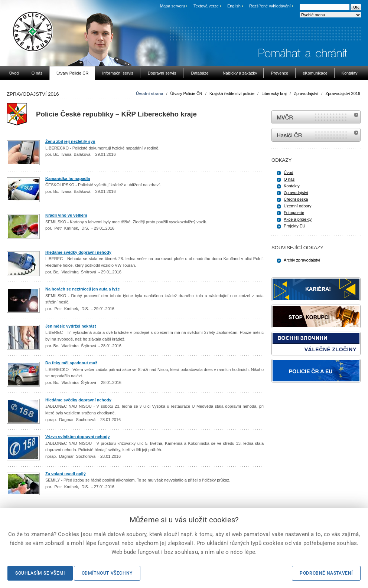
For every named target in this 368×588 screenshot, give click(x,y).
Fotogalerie (294, 213)
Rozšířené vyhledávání (270, 6)
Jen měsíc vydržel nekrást (71, 326)
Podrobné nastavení (326, 573)
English (234, 6)
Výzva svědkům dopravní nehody (78, 437)
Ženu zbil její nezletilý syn (70, 141)
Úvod (289, 173)
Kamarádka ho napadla (68, 178)
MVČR (316, 117)
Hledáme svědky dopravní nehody (78, 252)
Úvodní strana (149, 93)
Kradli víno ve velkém (66, 215)
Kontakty (292, 186)
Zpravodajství (306, 93)
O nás (289, 179)
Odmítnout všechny (107, 573)
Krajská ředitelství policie (232, 93)
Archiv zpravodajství (302, 260)
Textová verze (206, 6)
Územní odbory (298, 206)
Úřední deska (296, 199)
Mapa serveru (172, 6)
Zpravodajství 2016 (343, 93)
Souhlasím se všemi (40, 573)
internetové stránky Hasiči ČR (316, 135)
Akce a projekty (298, 219)
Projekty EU (294, 226)
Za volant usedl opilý (66, 474)
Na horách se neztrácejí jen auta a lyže (83, 289)
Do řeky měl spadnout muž (71, 363)
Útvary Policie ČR (186, 93)
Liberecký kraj (274, 93)
